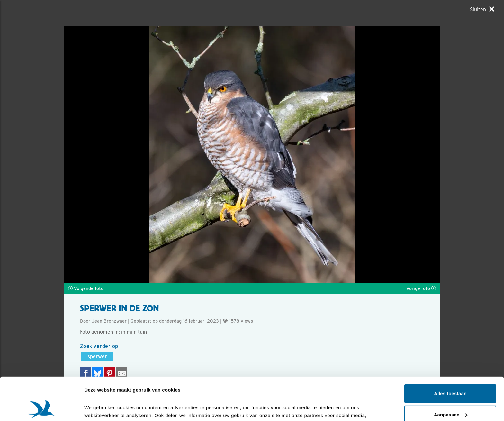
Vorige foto (421, 288)
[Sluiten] (482, 9)
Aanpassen (451, 374)
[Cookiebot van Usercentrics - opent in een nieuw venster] (42, 408)
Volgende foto (86, 288)
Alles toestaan (450, 353)
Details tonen (99, 408)
